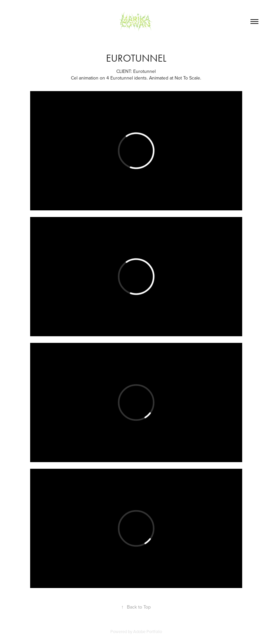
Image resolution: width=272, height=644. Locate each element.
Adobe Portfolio (148, 631)
